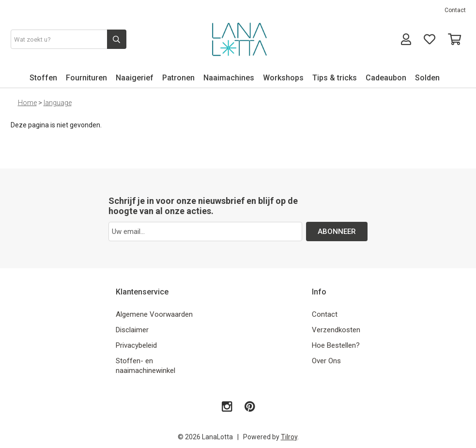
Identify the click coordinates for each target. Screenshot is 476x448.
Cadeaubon (386, 78)
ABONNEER (337, 232)
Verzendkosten (336, 330)
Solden (427, 78)
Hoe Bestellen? (336, 345)
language (58, 103)
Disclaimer (132, 330)
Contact (455, 10)
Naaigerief (135, 78)
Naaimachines (229, 78)
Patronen (178, 78)
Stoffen (43, 78)
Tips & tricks (335, 78)
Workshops (283, 78)
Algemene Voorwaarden (154, 314)
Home (27, 103)
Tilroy (289, 437)
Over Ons (326, 361)
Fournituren (86, 78)
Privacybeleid (136, 345)
